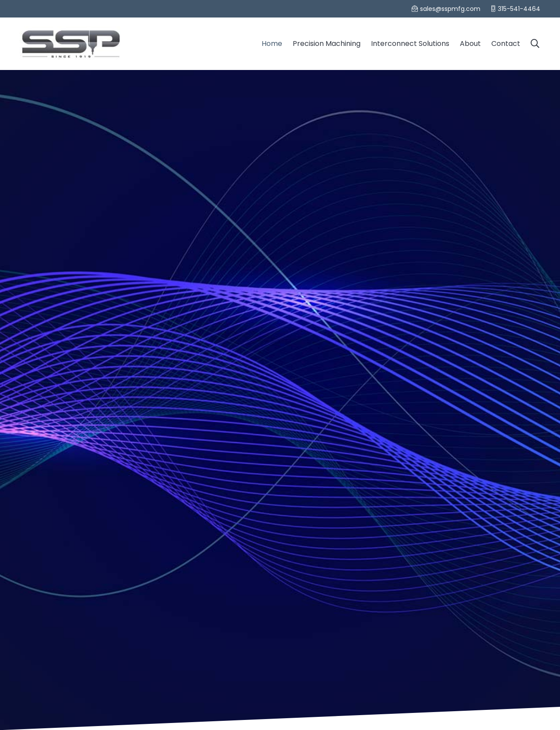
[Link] (71, 44)
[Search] (535, 44)
